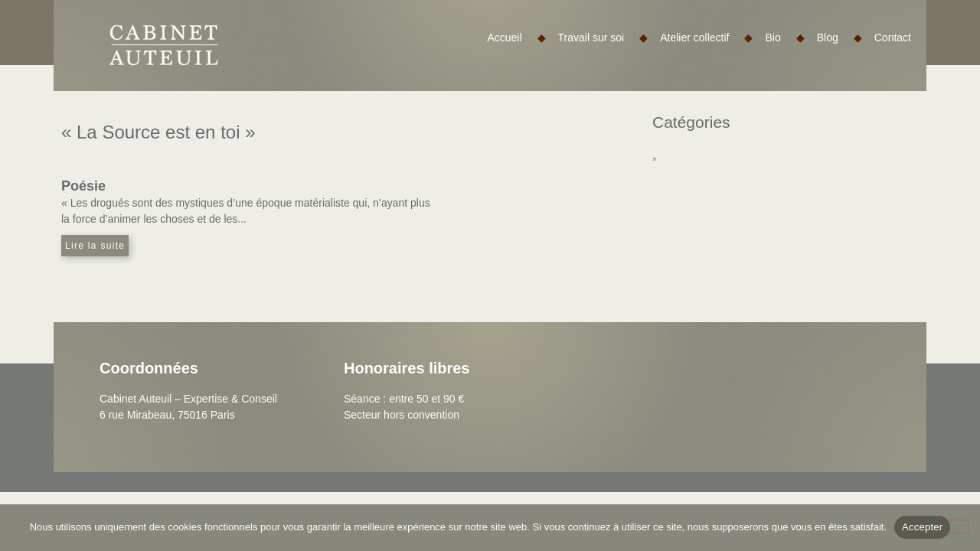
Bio (784, 37)
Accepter (922, 527)
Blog (840, 37)
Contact (893, 37)
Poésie (83, 186)
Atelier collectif (706, 37)
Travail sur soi (603, 37)
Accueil (516, 37)
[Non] (955, 527)
